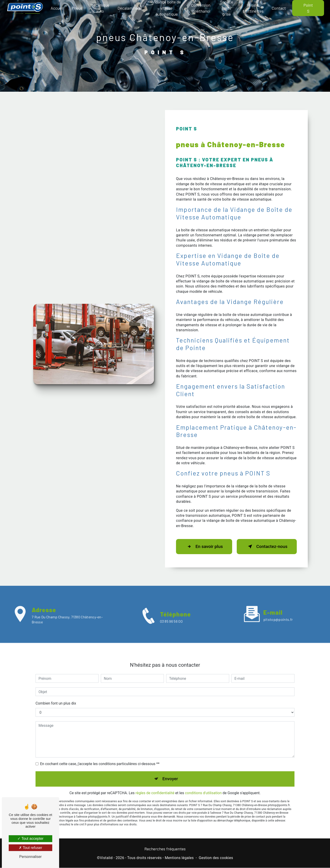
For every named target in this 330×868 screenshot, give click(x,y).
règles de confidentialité (155, 785)
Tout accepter (30, 839)
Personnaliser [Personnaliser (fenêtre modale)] (30, 857)
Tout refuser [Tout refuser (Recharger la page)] (30, 848)
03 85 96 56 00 (171, 629)
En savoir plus (204, 547)
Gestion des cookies (216, 858)
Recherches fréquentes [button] (165, 849)
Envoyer (170, 771)
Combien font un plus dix (56, 696)
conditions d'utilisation (203, 785)
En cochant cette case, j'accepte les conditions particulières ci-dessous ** (100, 756)
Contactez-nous (267, 547)
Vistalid (106, 858)
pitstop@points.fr (278, 612)
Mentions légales (179, 858)
